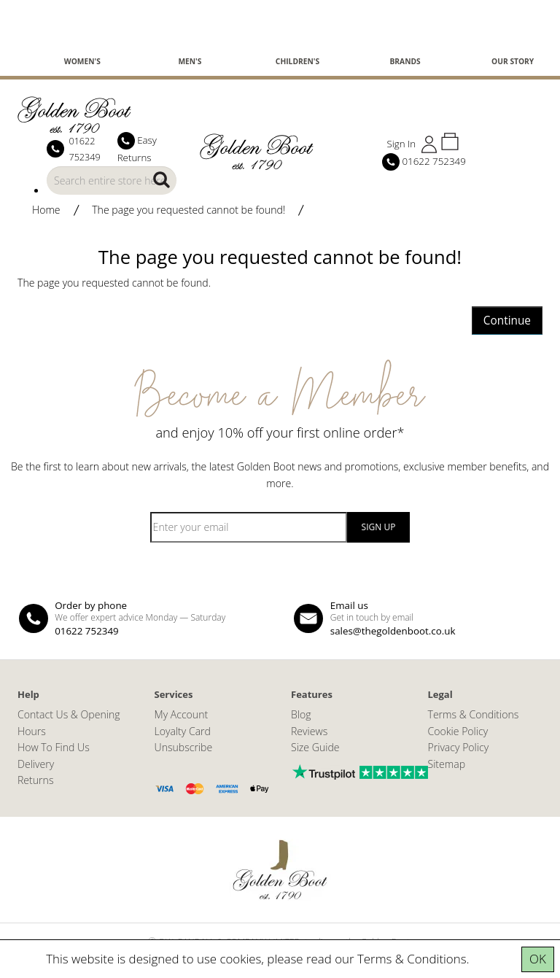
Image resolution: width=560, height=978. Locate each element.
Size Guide (315, 747)
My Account (182, 714)
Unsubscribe (184, 747)
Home (46, 210)
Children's (297, 61)
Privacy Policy (459, 747)
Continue (507, 321)
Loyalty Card (183, 731)
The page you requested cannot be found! (188, 210)
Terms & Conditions (412, 959)
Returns (35, 780)
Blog (301, 714)
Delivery (36, 764)
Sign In (401, 144)
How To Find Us (54, 747)
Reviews (309, 731)
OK (538, 959)
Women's (82, 61)
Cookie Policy (458, 731)
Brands (405, 61)
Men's (190, 61)
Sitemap (447, 764)
